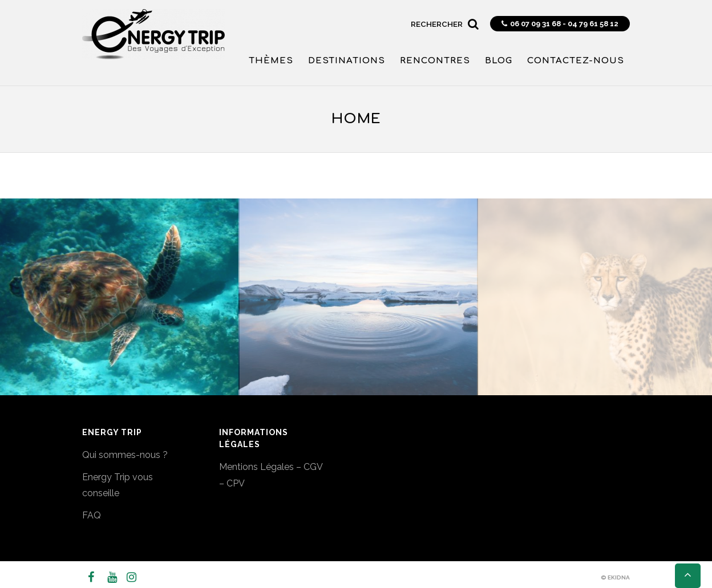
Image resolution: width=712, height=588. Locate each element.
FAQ (92, 515)
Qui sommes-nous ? (125, 455)
